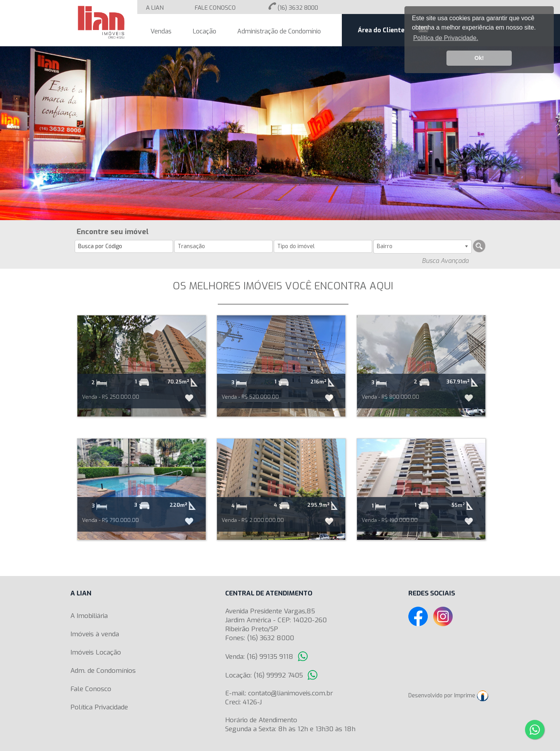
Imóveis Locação (96, 652)
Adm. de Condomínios (103, 671)
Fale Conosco (91, 689)
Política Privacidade (99, 707)
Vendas (161, 31)
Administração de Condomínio (279, 31)
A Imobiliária (89, 616)
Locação (205, 31)
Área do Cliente (381, 30)
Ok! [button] (479, 58)
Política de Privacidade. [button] (445, 38)
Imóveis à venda (95, 634)
